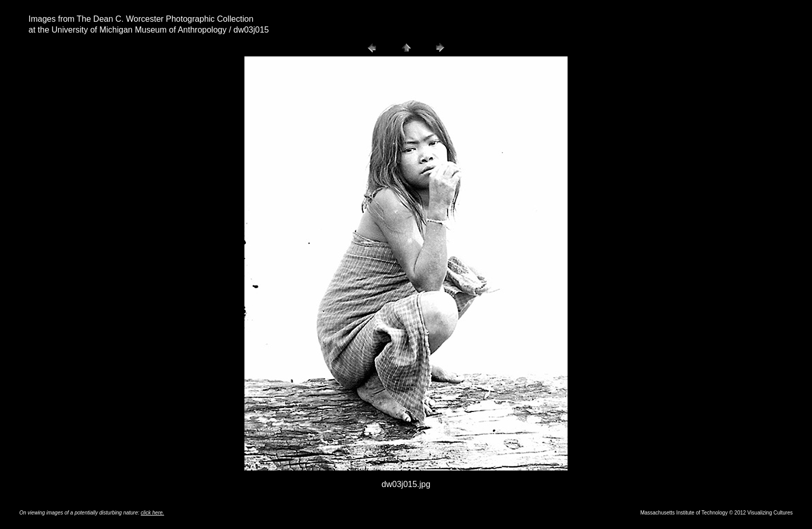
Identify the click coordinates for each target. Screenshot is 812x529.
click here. (153, 513)
